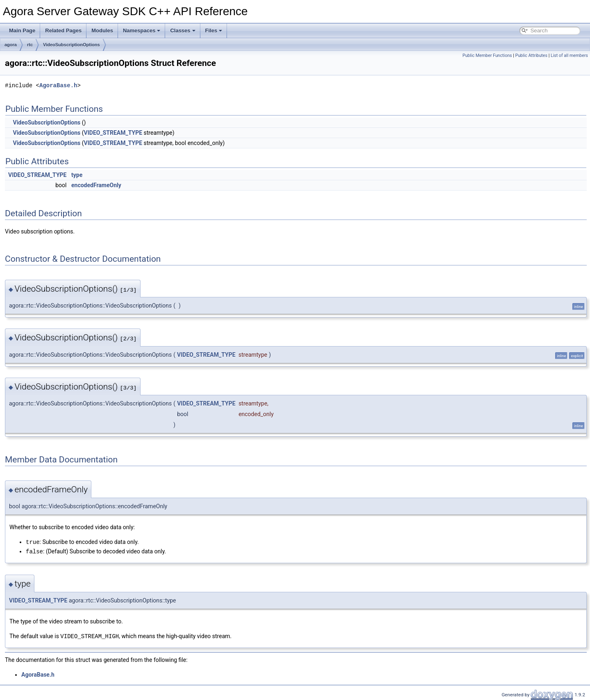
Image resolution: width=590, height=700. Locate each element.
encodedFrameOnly (96, 185)
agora (11, 45)
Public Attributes (531, 56)
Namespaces (142, 31)
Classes (183, 31)
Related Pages (63, 31)
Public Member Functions (487, 56)
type (77, 175)
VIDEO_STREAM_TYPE (113, 133)
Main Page (22, 31)
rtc (30, 45)
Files (214, 31)
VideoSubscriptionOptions (71, 45)
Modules (102, 31)
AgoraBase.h (58, 85)
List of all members (569, 56)
